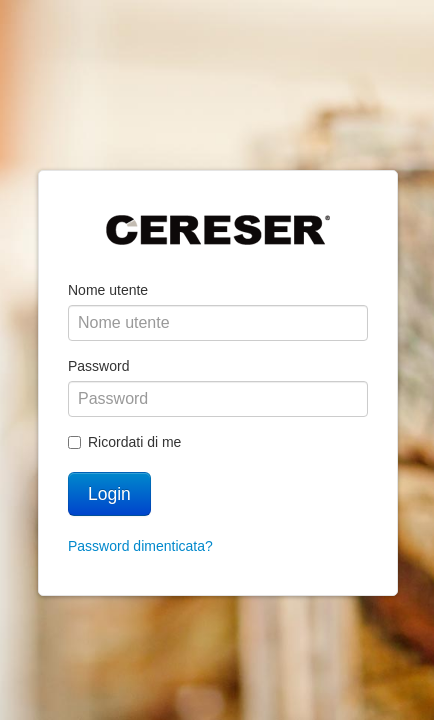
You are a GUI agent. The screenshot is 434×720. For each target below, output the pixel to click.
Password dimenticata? (140, 546)
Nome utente (108, 290)
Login (109, 494)
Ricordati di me (124, 442)
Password (98, 366)
